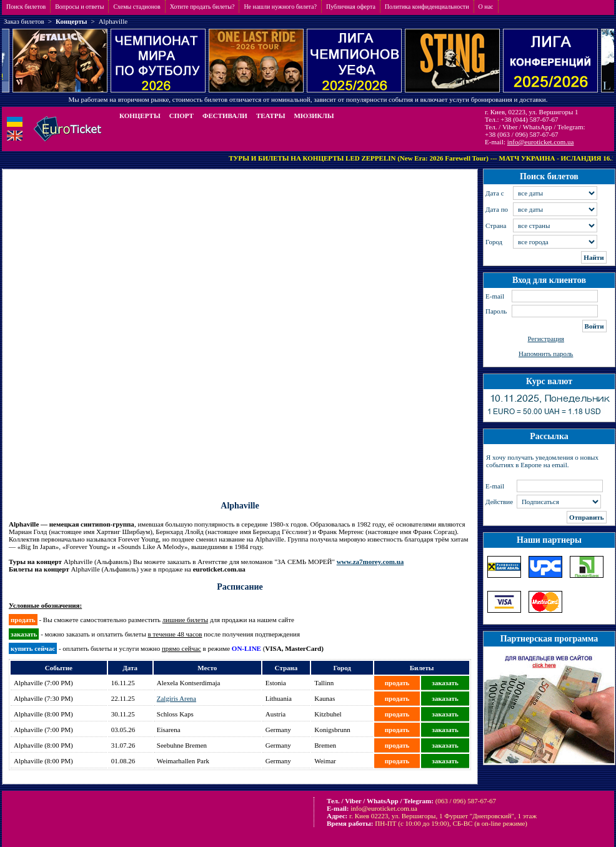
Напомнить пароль (546, 354)
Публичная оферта (351, 7)
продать (397, 683)
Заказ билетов (24, 21)
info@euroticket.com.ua (541, 142)
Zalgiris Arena (176, 698)
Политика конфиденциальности (427, 7)
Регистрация (546, 339)
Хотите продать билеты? (202, 7)
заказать (445, 683)
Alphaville (113, 21)
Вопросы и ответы (79, 7)
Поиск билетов (26, 7)
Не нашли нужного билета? (280, 7)
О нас (486, 7)
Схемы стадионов (137, 7)
